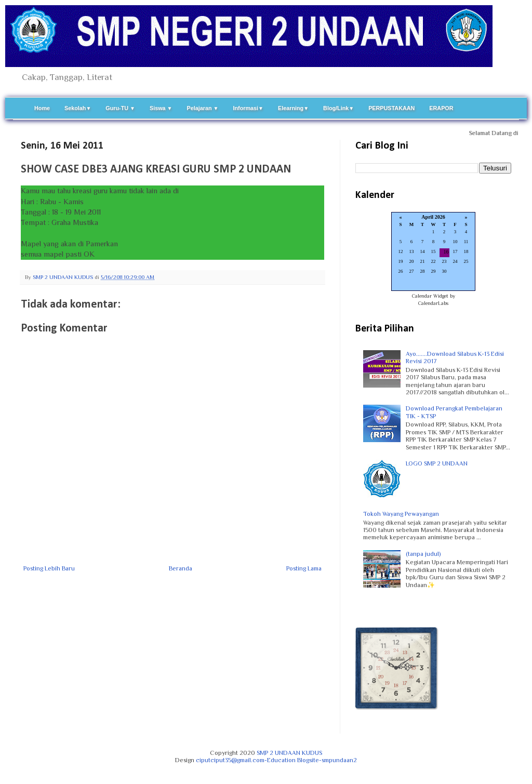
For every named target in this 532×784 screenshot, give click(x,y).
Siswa (161, 108)
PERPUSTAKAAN (391, 108)
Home (42, 108)
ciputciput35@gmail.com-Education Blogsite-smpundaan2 (276, 760)
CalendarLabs (433, 303)
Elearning (293, 108)
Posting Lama (304, 568)
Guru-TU (120, 108)
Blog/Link (338, 108)
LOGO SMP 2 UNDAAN (437, 463)
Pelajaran (203, 108)
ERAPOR (441, 108)
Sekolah (78, 108)
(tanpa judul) (423, 554)
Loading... (433, 252)
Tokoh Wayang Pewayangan (401, 514)
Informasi (248, 108)
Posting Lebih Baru (49, 568)
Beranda (181, 568)
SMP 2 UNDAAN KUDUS (289, 753)
